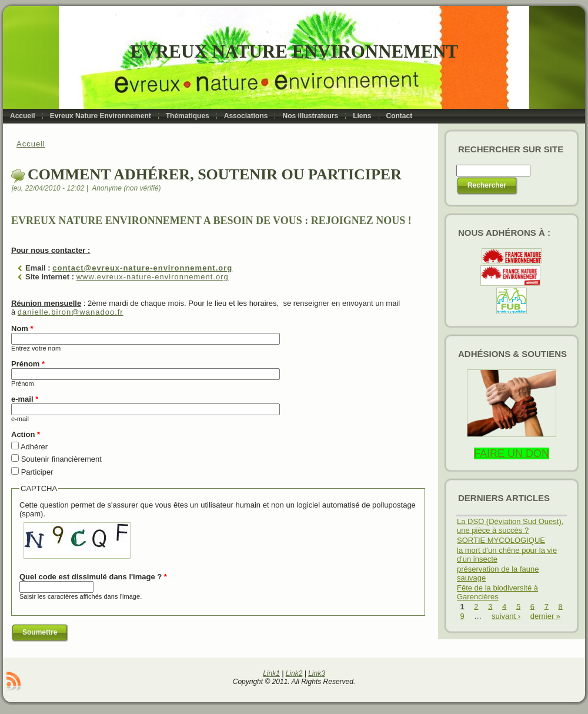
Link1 (271, 673)
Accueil (31, 144)
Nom (22, 328)
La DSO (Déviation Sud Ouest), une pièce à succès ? (510, 526)
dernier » (545, 615)
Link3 (317, 673)
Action (26, 434)
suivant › (506, 615)
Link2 (294, 673)
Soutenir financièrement (61, 459)
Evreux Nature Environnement (294, 51)
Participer (37, 472)
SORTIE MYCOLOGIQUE (501, 540)
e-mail (25, 399)
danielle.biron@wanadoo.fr (71, 312)
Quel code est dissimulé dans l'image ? (93, 577)
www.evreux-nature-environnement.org (153, 277)
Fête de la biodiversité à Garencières (497, 592)
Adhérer (34, 447)
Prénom (28, 364)
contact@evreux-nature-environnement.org (142, 268)
